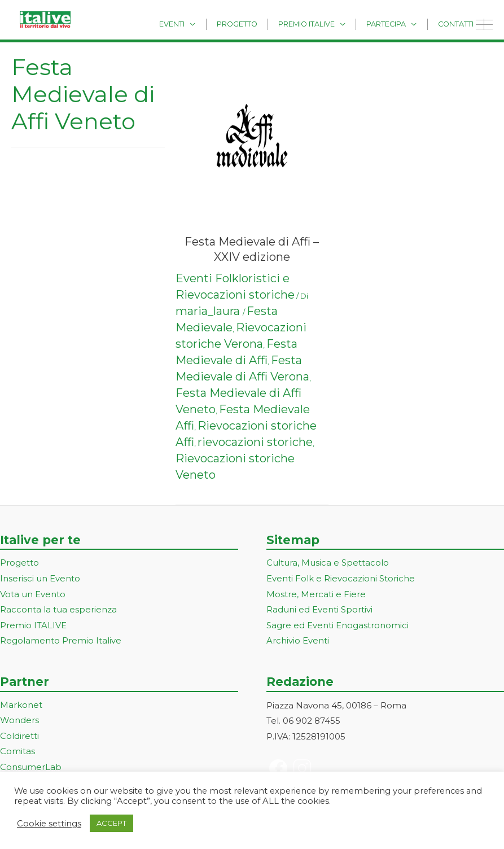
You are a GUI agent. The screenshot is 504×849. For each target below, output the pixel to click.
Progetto (258, 23)
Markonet (21, 706)
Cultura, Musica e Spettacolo (328, 563)
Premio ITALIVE (33, 626)
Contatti (459, 23)
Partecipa (396, 23)
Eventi (200, 23)
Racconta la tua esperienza (58, 611)
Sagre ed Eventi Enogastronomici (338, 626)
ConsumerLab (31, 769)
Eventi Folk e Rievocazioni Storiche (341, 579)
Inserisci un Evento (40, 579)
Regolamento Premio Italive (61, 642)
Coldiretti (19, 738)
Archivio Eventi (298, 642)
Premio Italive (322, 23)
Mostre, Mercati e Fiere (316, 595)
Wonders (19, 722)
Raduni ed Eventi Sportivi (319, 611)
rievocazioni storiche (255, 442)
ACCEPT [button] (111, 823)
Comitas (17, 753)
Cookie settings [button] (49, 824)
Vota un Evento (33, 595)
